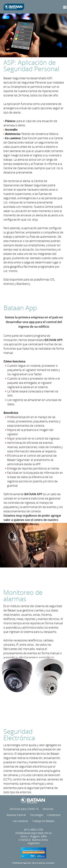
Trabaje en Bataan (43, 821)
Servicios (48, 809)
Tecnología (36, 815)
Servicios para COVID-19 (24, 809)
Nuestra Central (16, 815)
